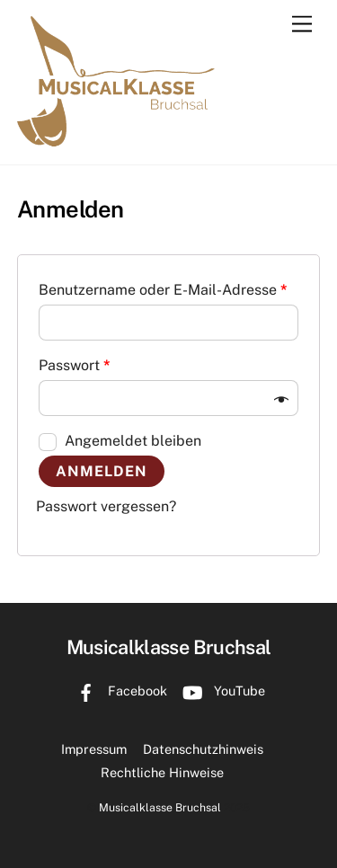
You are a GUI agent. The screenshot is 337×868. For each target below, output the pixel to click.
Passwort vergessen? (106, 506)
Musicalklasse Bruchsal (160, 807)
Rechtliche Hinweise (162, 772)
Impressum (94, 749)
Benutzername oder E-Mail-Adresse (163, 290)
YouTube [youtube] (220, 691)
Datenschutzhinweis (203, 749)
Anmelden (102, 471)
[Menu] (302, 25)
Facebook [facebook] (118, 691)
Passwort (75, 365)
